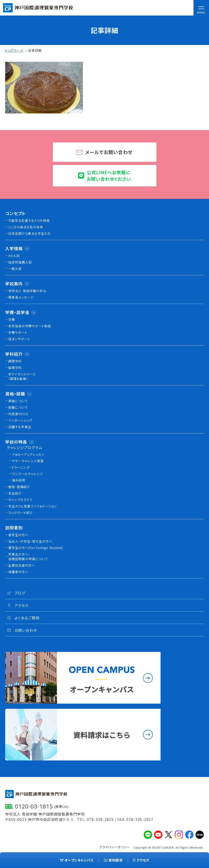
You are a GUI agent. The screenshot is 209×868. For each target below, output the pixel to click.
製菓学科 (15, 367)
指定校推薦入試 (20, 262)
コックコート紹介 (21, 512)
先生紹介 (15, 493)
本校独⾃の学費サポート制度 (30, 326)
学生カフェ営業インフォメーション (33, 506)
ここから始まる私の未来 (26, 227)
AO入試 (14, 256)
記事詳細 (35, 50)
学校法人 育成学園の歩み (27, 291)
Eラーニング (21, 467)
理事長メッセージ (21, 297)
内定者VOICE (18, 414)
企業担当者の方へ (22, 565)
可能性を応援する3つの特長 (29, 220)
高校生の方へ (18, 535)
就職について (18, 407)
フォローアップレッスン (28, 454)
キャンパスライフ (20, 500)
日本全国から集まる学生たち (29, 233)
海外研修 (19, 480)
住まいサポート (19, 339)
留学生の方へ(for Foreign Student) (36, 548)
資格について (18, 401)
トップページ (14, 50)
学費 (12, 319)
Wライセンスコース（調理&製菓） (22, 376)
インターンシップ (20, 420)
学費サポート (18, 332)
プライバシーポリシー (115, 847)
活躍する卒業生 (20, 427)
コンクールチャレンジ (28, 474)
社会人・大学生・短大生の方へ (30, 541)
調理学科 (15, 361)
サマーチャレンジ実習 (28, 461)
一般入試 (15, 268)
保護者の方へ (18, 572)
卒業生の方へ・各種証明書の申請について (28, 556)
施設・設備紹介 (19, 487)
